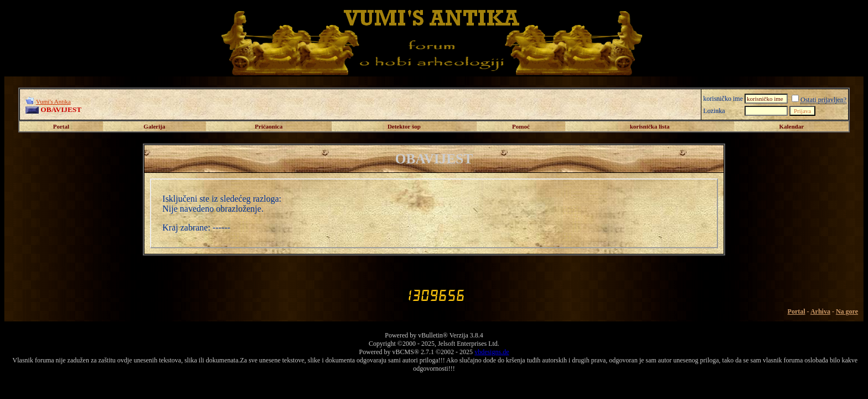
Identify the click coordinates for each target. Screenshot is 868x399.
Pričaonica (268, 126)
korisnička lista (650, 126)
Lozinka (714, 111)
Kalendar (791, 126)
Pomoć (521, 126)
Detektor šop (404, 126)
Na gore (847, 311)
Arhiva (820, 311)
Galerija (154, 126)
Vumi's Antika (53, 101)
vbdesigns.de (492, 352)
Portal (61, 126)
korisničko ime (723, 99)
